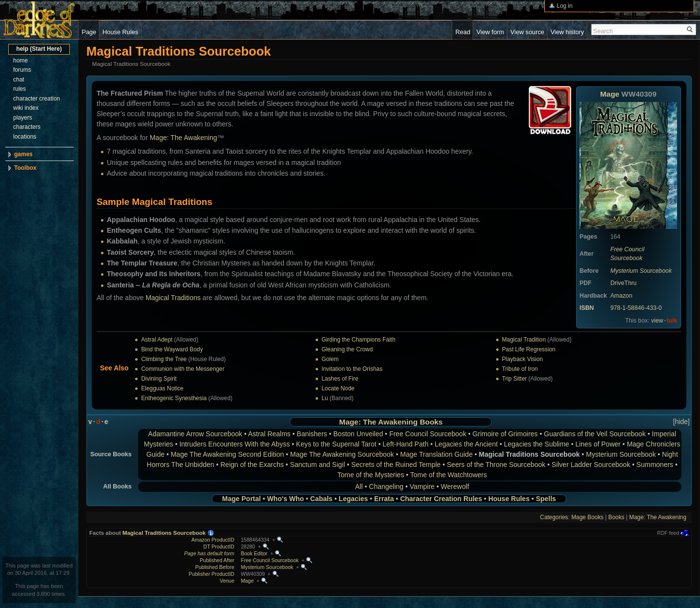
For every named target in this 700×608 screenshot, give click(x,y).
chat (19, 80)
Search (603, 31)
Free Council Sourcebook (428, 434)
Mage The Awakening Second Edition (227, 454)
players (23, 118)
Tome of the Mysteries (370, 475)
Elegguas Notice (162, 388)
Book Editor (254, 553)
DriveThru (623, 283)
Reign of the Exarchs (252, 465)
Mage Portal (241, 499)
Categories (554, 517)
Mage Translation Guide (436, 454)
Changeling (386, 486)
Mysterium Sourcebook (641, 271)
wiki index (26, 108)
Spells (546, 499)
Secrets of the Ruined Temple (396, 465)
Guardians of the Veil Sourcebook (595, 434)
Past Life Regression (529, 349)
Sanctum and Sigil (317, 465)
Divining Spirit (159, 379)
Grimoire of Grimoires (505, 434)
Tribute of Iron (520, 369)
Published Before (215, 567)
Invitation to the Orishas (352, 369)
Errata (384, 499)
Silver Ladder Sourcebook (591, 465)
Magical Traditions (173, 298)
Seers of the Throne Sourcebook (496, 465)
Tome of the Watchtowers (449, 475)
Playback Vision (522, 359)
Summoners (655, 465)
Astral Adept (157, 340)
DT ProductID (219, 547)
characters (27, 127)
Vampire (422, 486)
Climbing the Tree (164, 359)
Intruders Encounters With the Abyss (235, 444)
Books (431, 422)
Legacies (353, 499)
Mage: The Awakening (183, 138)
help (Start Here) (39, 49)
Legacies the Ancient (466, 444)
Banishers (312, 434)
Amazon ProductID (213, 540)
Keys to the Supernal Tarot (336, 444)
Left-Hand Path (405, 444)
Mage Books (587, 517)
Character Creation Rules (441, 499)
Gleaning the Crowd (347, 349)
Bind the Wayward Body (172, 349)
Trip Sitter (514, 379)
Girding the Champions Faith (358, 340)
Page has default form (210, 553)
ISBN (587, 308)
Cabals (321, 499)
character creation (37, 99)
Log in (565, 6)
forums (22, 70)
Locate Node (338, 388)
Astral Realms (269, 434)
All (359, 486)
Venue (227, 581)
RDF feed (668, 533)
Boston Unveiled (358, 434)
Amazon (621, 296)
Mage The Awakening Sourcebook (342, 454)
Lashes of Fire (340, 379)
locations (25, 137)
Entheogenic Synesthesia (174, 398)
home (20, 61)
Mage (610, 94)
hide (681, 422)
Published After (217, 560)
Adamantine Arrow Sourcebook (195, 434)
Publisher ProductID (211, 574)
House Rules (509, 499)
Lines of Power (598, 444)
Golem (330, 359)
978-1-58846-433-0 (636, 308)
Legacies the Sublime (537, 444)
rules (20, 89)
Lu (325, 398)
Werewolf (455, 486)
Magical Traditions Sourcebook (164, 533)
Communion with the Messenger (183, 369)
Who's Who (285, 499)
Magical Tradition (524, 340)
